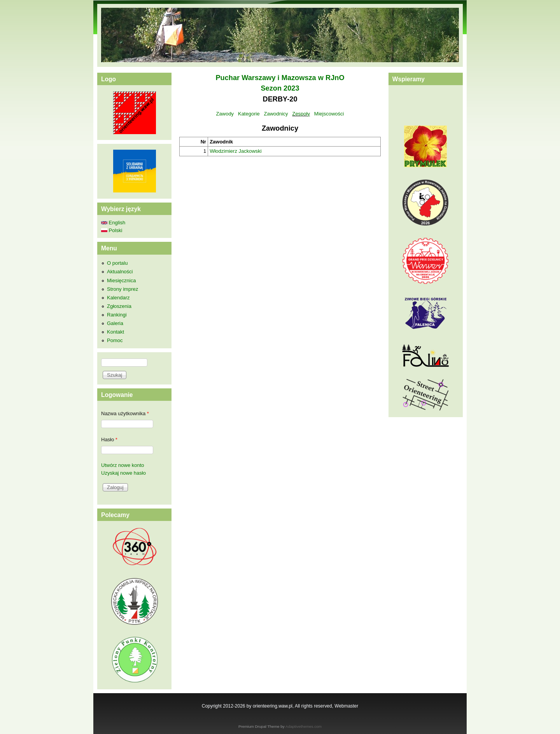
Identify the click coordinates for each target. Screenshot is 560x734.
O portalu (117, 263)
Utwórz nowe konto (123, 465)
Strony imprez (122, 289)
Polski (112, 230)
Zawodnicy (276, 114)
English (113, 223)
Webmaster (346, 706)
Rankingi (117, 315)
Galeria (115, 323)
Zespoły (301, 114)
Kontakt (115, 332)
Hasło (109, 440)
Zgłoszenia (119, 306)
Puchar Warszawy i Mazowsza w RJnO (280, 78)
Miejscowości (329, 114)
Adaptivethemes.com (304, 726)
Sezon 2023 (280, 88)
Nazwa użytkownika (125, 413)
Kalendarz (118, 298)
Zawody (225, 114)
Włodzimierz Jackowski (236, 151)
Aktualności (120, 272)
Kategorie (249, 114)
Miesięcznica (121, 280)
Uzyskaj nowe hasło (123, 473)
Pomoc (115, 340)
